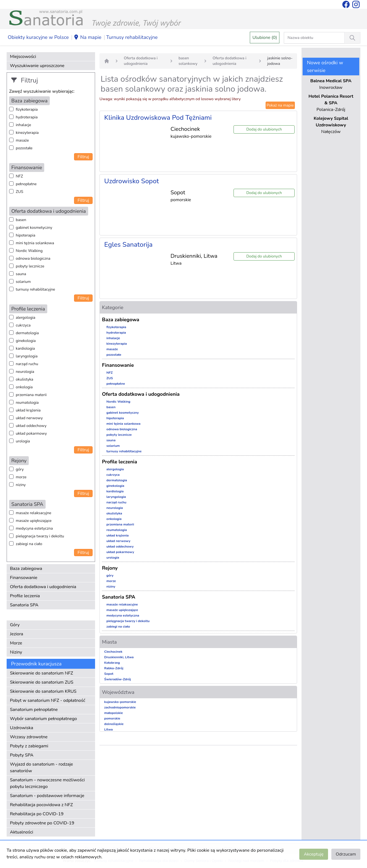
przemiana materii (31, 395)
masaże (22, 140)
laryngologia (27, 356)
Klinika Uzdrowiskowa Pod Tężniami (158, 118)
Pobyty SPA (22, 755)
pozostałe (24, 148)
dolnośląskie (114, 724)
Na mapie (87, 38)
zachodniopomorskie (120, 707)
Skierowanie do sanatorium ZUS (42, 682)
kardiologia (25, 348)
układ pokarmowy (31, 433)
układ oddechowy (31, 426)
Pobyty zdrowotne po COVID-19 (42, 823)
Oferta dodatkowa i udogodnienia (43, 587)
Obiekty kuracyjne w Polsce (38, 37)
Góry (15, 625)
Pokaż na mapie (280, 105)
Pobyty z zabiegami (29, 746)
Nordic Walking (29, 251)
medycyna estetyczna (34, 528)
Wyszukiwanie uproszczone (37, 66)
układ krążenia (28, 410)
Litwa (108, 729)
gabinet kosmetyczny (34, 228)
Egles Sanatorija (128, 245)
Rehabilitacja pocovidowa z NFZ (41, 805)
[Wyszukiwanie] (352, 38)
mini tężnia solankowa (35, 243)
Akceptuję (314, 854)
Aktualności (22, 832)
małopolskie (114, 713)
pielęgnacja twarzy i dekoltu (40, 536)
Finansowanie (24, 578)
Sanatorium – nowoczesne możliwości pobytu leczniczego (47, 783)
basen (21, 220)
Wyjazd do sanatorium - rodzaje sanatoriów (41, 768)
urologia (23, 441)
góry (20, 469)
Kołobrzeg (112, 663)
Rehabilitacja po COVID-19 (37, 814)
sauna (21, 274)
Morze (16, 643)
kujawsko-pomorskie (120, 702)
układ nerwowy (29, 418)
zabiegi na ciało (29, 544)
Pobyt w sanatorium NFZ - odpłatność (48, 700)
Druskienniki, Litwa (119, 657)
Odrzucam (346, 854)
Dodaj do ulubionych (264, 129)
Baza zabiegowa (26, 569)
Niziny (16, 652)
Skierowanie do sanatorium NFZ (41, 673)
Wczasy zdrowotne (29, 737)
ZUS (19, 192)
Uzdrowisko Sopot (132, 181)
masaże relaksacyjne (33, 513)
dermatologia (27, 333)
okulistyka (24, 379)
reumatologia (27, 403)
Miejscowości (23, 57)
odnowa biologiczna (33, 258)
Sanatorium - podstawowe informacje (47, 796)
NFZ (19, 176)
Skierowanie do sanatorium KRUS (43, 691)
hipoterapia (26, 235)
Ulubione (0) (265, 38)
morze (21, 477)
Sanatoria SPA (24, 605)
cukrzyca (23, 325)
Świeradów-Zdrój (118, 679)
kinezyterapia (27, 133)
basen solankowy (188, 61)
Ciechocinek (113, 652)
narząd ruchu (27, 364)
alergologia (26, 318)
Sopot (109, 674)
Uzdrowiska (22, 728)
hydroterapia (27, 117)
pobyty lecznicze (30, 266)
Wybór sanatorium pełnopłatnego (43, 719)
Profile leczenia (25, 596)
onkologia (24, 387)
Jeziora (17, 634)
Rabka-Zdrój (114, 668)
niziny (21, 485)
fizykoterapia (27, 109)
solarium (23, 282)
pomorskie (112, 718)
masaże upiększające (34, 521)
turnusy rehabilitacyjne (35, 289)
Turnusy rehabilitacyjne (132, 37)
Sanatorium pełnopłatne (34, 710)
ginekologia (26, 341)
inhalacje (23, 125)
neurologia (25, 372)
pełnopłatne (26, 184)
